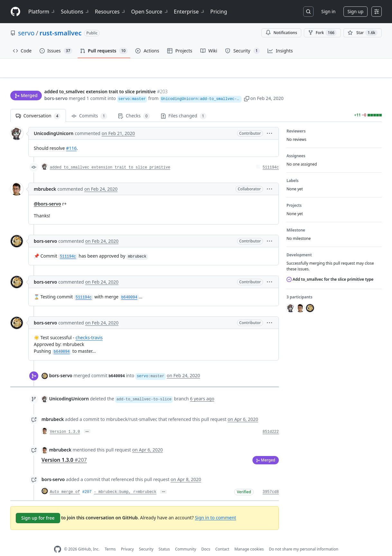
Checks (134, 106)
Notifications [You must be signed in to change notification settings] (281, 33)
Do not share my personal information (304, 539)
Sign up (356, 11)
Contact (222, 539)
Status (164, 539)
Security (146, 539)
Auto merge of (65, 482)
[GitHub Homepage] (58, 539)
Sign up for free (38, 508)
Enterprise (190, 12)
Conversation (38, 106)
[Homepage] (15, 12)
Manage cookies (249, 539)
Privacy (127, 539)
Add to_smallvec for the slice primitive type (330, 269)
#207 (87, 482)
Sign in (328, 11)
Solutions (75, 12)
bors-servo (56, 86)
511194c (271, 158)
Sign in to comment (215, 507)
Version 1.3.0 (65, 422)
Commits (89, 106)
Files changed (184, 106)
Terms (110, 539)
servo (26, 33)
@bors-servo (47, 194)
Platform (42, 12)
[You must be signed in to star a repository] (363, 33)
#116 (71, 138)
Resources (110, 12)
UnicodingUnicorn (54, 123)
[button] (261, 86)
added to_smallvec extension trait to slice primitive (110, 158)
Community (186, 539)
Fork (322, 33)
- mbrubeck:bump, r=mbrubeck (125, 482)
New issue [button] (362, 73)
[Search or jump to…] (308, 12)
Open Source (150, 12)
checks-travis (89, 328)
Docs (206, 539)
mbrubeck (45, 179)
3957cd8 (271, 482)
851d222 (271, 422)
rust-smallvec (61, 33)
